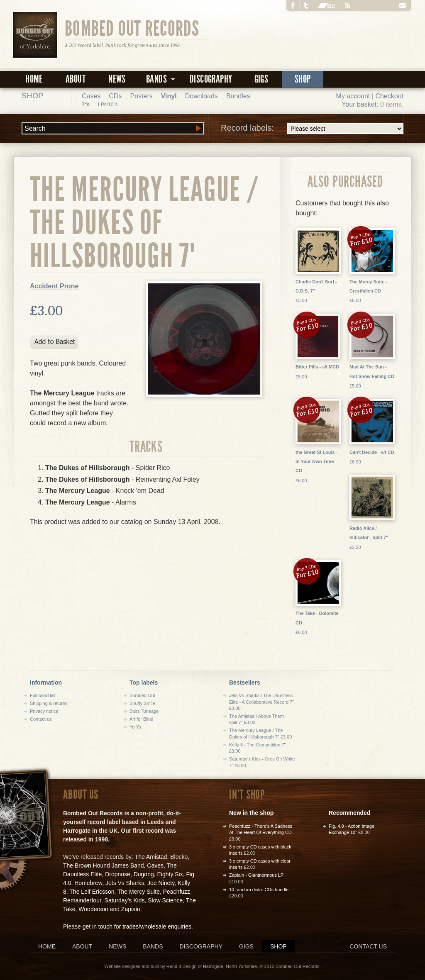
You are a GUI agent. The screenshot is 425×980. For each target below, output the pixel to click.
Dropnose (118, 874)
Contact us (41, 719)
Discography (211, 79)
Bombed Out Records (132, 28)
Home (34, 79)
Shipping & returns (49, 703)
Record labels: (312, 129)
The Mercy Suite (139, 892)
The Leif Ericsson (92, 892)
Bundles (238, 96)
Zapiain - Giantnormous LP (256, 875)
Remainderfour (82, 900)
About (76, 79)
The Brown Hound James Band (104, 865)
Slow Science (165, 900)
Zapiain (131, 909)
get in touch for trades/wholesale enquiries (137, 926)
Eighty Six (170, 874)
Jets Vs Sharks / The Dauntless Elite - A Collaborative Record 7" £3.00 (261, 702)
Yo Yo (135, 727)
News (117, 79)
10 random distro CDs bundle (259, 890)
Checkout (389, 96)
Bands (153, 946)
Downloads (202, 96)
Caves (155, 865)
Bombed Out (142, 695)
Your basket (359, 104)
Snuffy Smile (142, 703)
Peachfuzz (177, 892)
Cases (91, 96)
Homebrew (88, 883)
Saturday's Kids (125, 900)
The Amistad (151, 857)
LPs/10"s (108, 105)
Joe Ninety (161, 883)
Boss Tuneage (144, 711)
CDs (115, 96)
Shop (303, 79)
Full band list (43, 695)
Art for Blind (141, 719)
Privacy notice (44, 711)
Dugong (144, 874)
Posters (141, 96)
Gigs (261, 79)
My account (353, 96)
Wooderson (93, 909)
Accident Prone (54, 286)
